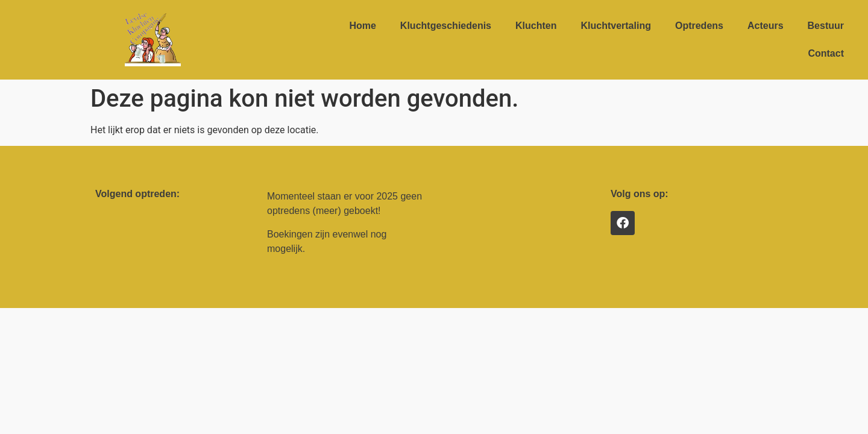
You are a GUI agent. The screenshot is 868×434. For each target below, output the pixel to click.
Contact (826, 53)
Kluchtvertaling (615, 26)
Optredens (699, 26)
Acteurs (766, 26)
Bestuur (826, 26)
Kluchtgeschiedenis (446, 26)
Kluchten (536, 26)
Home (362, 26)
